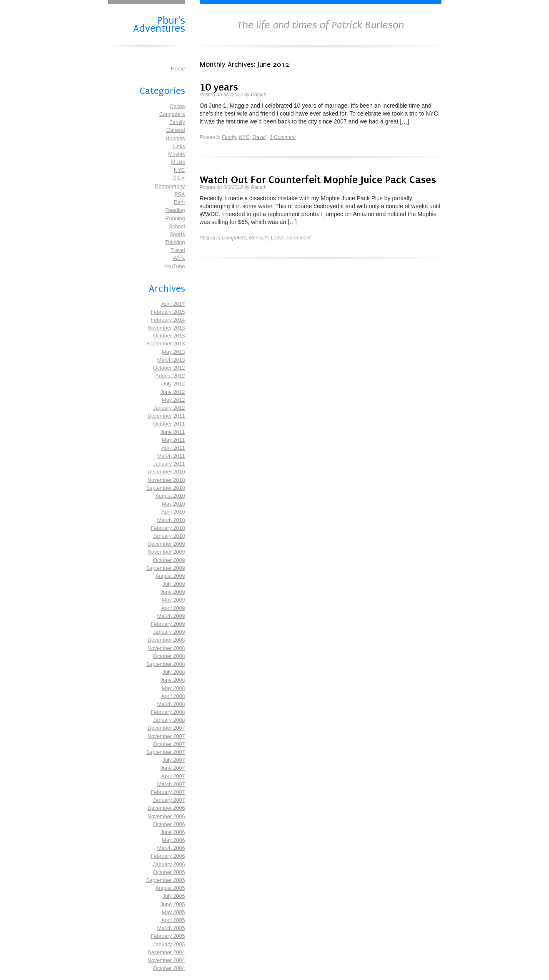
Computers (172, 114)
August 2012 (170, 376)
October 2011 (169, 424)
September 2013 (165, 344)
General (176, 130)
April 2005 (173, 920)
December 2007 (166, 728)
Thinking (175, 242)
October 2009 (169, 560)
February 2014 (168, 320)
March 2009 (171, 616)
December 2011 (166, 416)
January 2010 (169, 536)
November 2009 (166, 552)
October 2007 (169, 744)
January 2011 (169, 464)
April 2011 (173, 448)
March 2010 (171, 520)
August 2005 (170, 888)
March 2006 (171, 848)
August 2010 (170, 496)
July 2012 (174, 384)
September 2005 (165, 880)
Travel (178, 250)
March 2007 (171, 784)
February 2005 (168, 936)
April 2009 (173, 608)
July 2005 (174, 896)
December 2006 (166, 808)
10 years (219, 87)
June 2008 (173, 680)
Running (175, 219)
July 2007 (174, 760)
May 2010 (173, 504)
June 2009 (173, 592)
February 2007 (168, 792)
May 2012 (173, 400)
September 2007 (165, 752)
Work (179, 258)
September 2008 (165, 664)
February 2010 (168, 528)
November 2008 (166, 648)
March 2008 (171, 704)
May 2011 (173, 440)
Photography (170, 186)
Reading (175, 210)
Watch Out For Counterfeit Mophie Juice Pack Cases (318, 180)
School (177, 227)
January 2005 (169, 945)
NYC (179, 170)
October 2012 (169, 368)
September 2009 (165, 568)
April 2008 (173, 696)
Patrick (259, 95)
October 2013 (169, 336)
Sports (177, 234)
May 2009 (173, 600)
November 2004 (166, 960)
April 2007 (173, 776)
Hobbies (175, 139)
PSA (179, 194)
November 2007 (166, 736)
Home (178, 69)
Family (177, 122)
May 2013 (173, 352)
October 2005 (169, 872)
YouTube (175, 267)
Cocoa (177, 106)
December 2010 (166, 472)
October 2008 (169, 656)
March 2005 (171, 928)
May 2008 (173, 688)
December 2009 (166, 544)
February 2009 (168, 624)
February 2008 (168, 712)
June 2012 (173, 392)
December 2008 (166, 640)
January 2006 (169, 864)
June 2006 (173, 832)
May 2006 (173, 840)
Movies (177, 154)
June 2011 (173, 432)
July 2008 (174, 672)
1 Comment (283, 137)
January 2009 (169, 632)
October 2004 (169, 968)
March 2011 (171, 456)
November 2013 (166, 328)
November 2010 (166, 480)
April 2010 (173, 512)
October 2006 (169, 824)
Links (179, 146)
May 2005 (173, 912)
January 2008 (169, 720)
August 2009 (170, 576)
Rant (179, 202)
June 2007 (173, 768)
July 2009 (174, 584)
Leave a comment (291, 238)
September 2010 (165, 488)
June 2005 (173, 904)
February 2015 (168, 312)
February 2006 (168, 856)
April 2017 (173, 304)
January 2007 (169, 800)
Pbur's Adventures (159, 24)
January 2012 (169, 408)
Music (178, 162)
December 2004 (166, 952)
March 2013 (171, 360)
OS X (178, 179)
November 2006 (166, 816)
